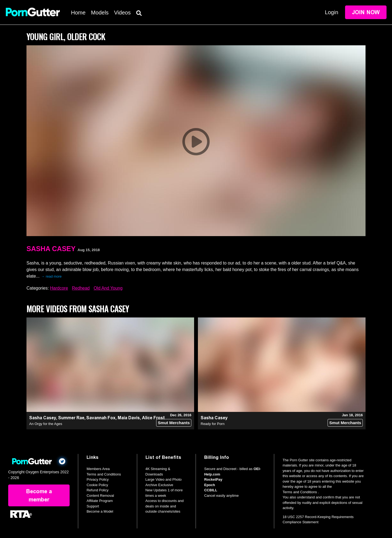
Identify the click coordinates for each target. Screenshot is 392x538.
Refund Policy (97, 490)
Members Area (98, 469)
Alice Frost (153, 418)
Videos (122, 13)
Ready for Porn (213, 424)
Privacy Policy (98, 479)
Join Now (366, 12)
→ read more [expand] (51, 276)
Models (100, 13)
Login (332, 12)
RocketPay (213, 479)
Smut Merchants (174, 423)
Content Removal (100, 496)
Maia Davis (129, 418)
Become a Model (100, 511)
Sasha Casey (51, 249)
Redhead (81, 288)
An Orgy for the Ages (46, 424)
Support (93, 506)
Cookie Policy (97, 485)
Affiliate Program (100, 501)
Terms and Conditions (104, 474)
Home (78, 13)
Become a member (39, 495)
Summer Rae (71, 418)
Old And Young (108, 288)
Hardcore (59, 288)
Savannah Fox (101, 418)
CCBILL (211, 490)
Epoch (210, 485)
